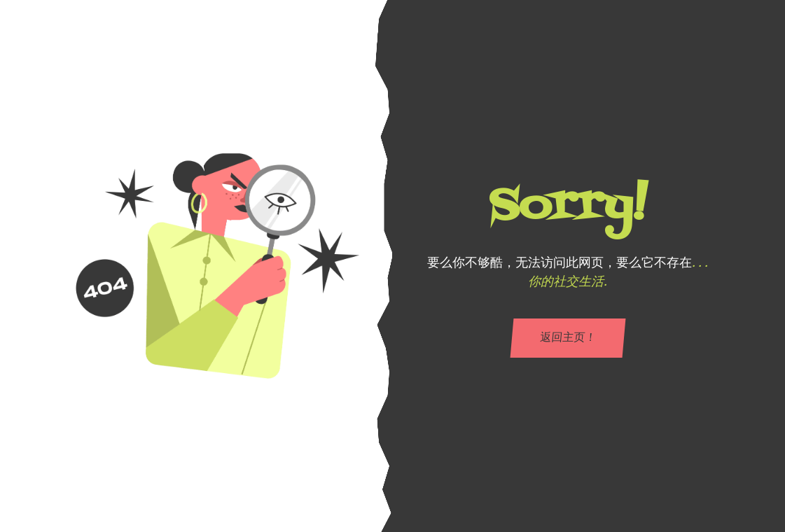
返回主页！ (567, 338)
